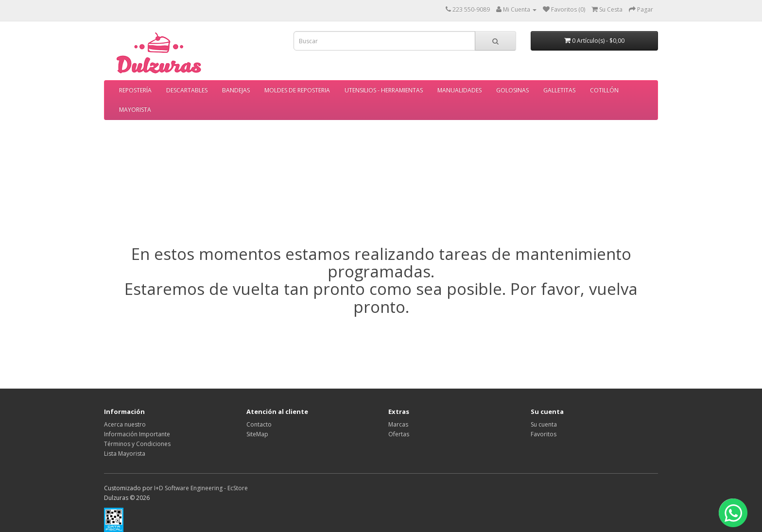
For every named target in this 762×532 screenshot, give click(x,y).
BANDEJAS (236, 90)
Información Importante (137, 434)
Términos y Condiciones (137, 444)
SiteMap (257, 434)
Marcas (398, 424)
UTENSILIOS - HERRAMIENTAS (384, 90)
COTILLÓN (604, 90)
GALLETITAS (559, 90)
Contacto (259, 424)
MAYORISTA (135, 110)
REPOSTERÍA (135, 90)
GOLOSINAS (512, 90)
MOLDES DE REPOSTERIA (297, 90)
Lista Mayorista (125, 454)
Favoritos (544, 434)
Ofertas (399, 434)
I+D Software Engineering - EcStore (201, 488)
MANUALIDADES (459, 90)
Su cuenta (544, 424)
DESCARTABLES (187, 90)
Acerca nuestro (125, 424)
